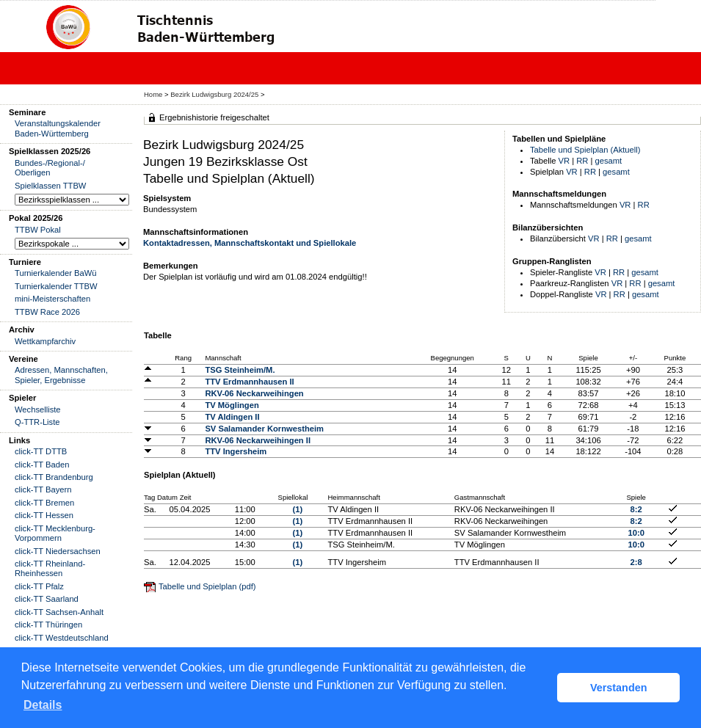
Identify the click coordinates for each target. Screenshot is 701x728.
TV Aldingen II (232, 417)
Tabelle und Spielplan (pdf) (207, 586)
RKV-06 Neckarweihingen (254, 393)
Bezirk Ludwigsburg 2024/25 (215, 94)
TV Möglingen (232, 405)
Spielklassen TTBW (50, 186)
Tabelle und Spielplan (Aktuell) (585, 150)
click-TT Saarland (47, 599)
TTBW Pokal (38, 230)
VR (564, 161)
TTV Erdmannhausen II (249, 382)
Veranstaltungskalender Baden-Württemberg (58, 128)
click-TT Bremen (44, 503)
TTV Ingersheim (236, 451)
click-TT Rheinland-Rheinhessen (50, 568)
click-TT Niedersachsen (58, 551)
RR (582, 161)
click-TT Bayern (43, 489)
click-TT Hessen (44, 515)
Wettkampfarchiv (45, 341)
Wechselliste (38, 409)
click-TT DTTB (41, 451)
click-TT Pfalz (39, 586)
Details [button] (43, 705)
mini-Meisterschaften (52, 299)
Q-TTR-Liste (37, 422)
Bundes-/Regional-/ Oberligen (50, 168)
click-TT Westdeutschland (62, 638)
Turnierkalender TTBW (56, 286)
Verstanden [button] (619, 688)
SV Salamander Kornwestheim (264, 429)
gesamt (609, 161)
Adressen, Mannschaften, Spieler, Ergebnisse (61, 375)
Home (153, 94)
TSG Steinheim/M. (240, 370)
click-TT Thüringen (48, 625)
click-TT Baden (42, 465)
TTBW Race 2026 (47, 312)
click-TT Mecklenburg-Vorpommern (55, 533)
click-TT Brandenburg (54, 477)
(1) (298, 509)
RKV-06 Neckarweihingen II (258, 440)
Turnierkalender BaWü (56, 273)
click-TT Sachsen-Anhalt (59, 612)
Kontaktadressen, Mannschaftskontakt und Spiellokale (250, 243)
